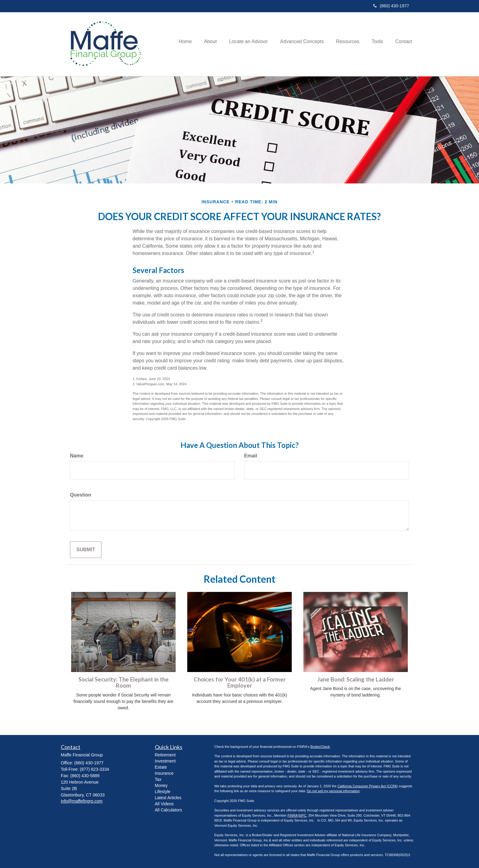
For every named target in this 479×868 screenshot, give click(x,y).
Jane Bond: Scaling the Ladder (356, 679)
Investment (165, 761)
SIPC (302, 815)
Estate (161, 767)
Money (161, 785)
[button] (210, 44)
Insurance (164, 773)
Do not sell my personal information (333, 791)
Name (77, 456)
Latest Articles (168, 798)
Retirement (165, 755)
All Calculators (168, 810)
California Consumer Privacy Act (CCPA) (368, 786)
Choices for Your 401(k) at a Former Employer (240, 683)
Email (251, 456)
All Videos (164, 804)
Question (80, 495)
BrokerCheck (320, 747)
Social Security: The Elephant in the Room (124, 683)
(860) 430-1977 (391, 6)
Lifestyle (163, 792)
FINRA (293, 815)
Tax (158, 779)
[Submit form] (86, 550)
